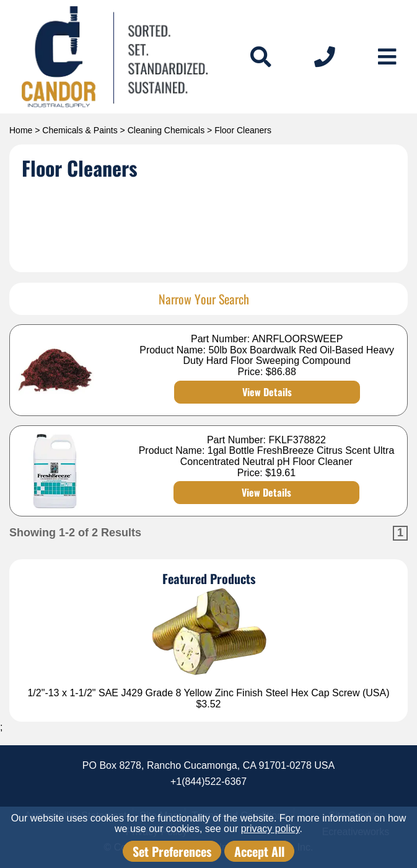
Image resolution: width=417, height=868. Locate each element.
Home (21, 130)
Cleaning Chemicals (166, 130)
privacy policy (270, 829)
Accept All (259, 851)
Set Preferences (172, 851)
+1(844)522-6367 (208, 782)
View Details (267, 392)
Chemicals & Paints (80, 130)
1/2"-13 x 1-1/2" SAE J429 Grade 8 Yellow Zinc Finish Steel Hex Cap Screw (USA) (208, 693)
